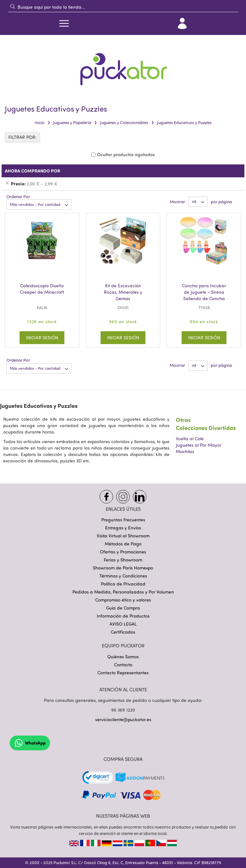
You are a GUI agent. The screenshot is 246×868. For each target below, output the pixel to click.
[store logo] (123, 65)
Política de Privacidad (123, 584)
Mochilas (185, 451)
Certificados (123, 632)
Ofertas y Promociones (123, 552)
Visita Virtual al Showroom (123, 536)
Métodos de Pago (123, 544)
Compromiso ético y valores (123, 600)
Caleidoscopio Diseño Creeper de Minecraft (42, 289)
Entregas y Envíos (123, 528)
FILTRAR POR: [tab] (22, 137)
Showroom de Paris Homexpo (123, 568)
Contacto (123, 665)
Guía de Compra (123, 608)
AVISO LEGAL (123, 624)
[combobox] (123, 7)
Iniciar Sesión (42, 337)
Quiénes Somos (123, 657)
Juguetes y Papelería (72, 122)
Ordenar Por (18, 197)
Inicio (40, 122)
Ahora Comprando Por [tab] (33, 171)
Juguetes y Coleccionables (124, 122)
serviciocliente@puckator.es (123, 719)
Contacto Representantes (123, 673)
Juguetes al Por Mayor (199, 445)
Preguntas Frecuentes (123, 520)
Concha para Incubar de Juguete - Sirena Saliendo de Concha (204, 292)
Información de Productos (123, 616)
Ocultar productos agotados (126, 154)
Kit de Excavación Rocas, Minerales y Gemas (123, 292)
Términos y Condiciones (123, 576)
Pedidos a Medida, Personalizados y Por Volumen (123, 592)
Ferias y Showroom (123, 560)
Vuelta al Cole (190, 438)
